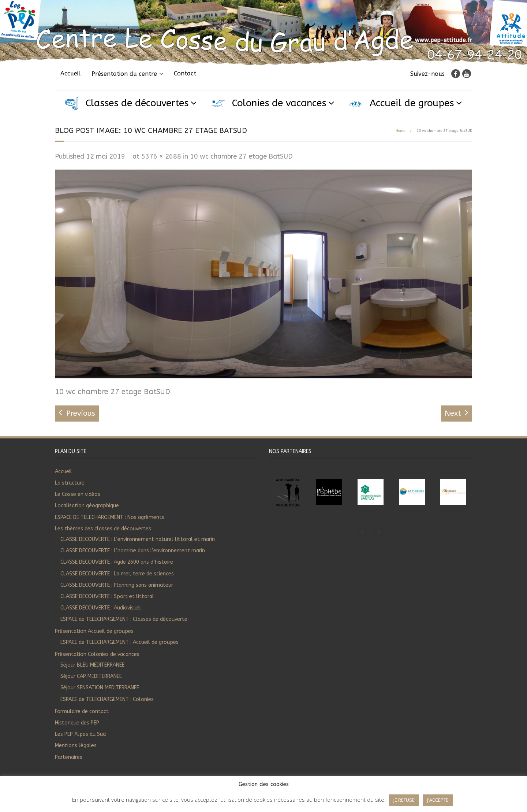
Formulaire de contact (82, 711)
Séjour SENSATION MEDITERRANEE (100, 688)
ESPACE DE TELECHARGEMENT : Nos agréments (110, 517)
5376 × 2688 (161, 156)
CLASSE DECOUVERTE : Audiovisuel (101, 608)
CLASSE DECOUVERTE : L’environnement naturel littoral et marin (138, 539)
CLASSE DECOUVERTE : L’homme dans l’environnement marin (133, 551)
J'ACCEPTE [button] (438, 800)
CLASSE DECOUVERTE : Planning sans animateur (117, 585)
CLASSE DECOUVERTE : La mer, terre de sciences (117, 574)
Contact (185, 73)
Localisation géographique (87, 506)
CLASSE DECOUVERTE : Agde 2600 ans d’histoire (117, 562)
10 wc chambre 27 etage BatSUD (241, 156)
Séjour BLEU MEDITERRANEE (92, 665)
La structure (70, 483)
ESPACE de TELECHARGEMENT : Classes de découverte (124, 619)
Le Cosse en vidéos (78, 494)
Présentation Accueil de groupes (94, 631)
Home (400, 131)
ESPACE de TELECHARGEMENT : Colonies (107, 699)
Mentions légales (76, 746)
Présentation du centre (124, 74)
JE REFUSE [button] (404, 800)
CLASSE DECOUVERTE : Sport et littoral (107, 596)
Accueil (70, 73)
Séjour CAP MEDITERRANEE (91, 676)
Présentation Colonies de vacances (97, 654)
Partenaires (69, 757)
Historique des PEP (77, 723)
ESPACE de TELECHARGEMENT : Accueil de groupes (119, 642)
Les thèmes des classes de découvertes (103, 529)
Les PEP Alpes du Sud (80, 734)
